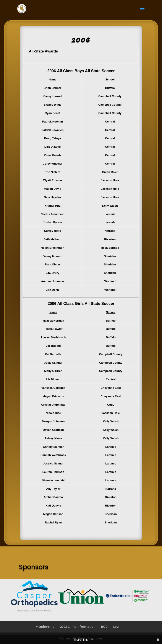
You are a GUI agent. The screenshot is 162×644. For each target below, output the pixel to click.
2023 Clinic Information (78, 627)
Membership (45, 627)
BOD (104, 627)
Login (117, 627)
